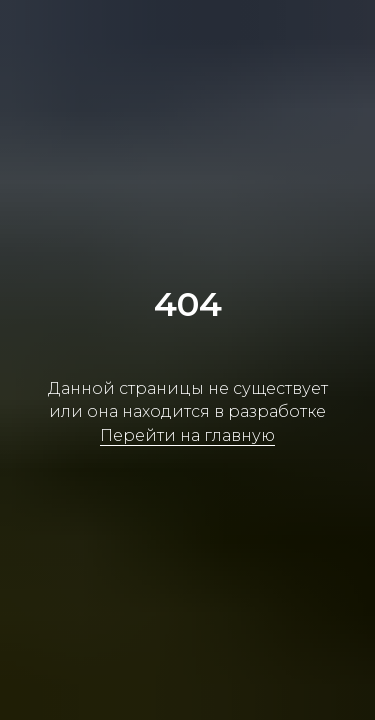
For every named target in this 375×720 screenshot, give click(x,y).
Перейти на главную (187, 435)
